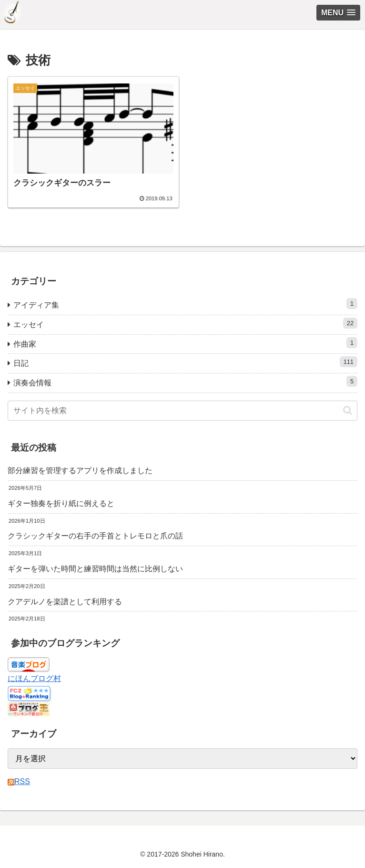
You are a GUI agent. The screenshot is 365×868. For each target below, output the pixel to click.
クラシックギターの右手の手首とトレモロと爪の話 (95, 536)
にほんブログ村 (34, 678)
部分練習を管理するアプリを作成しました (80, 470)
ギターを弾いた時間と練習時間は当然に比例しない (95, 569)
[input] (182, 411)
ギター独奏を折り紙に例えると (61, 503)
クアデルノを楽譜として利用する (65, 602)
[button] (348, 410)
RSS (19, 781)
